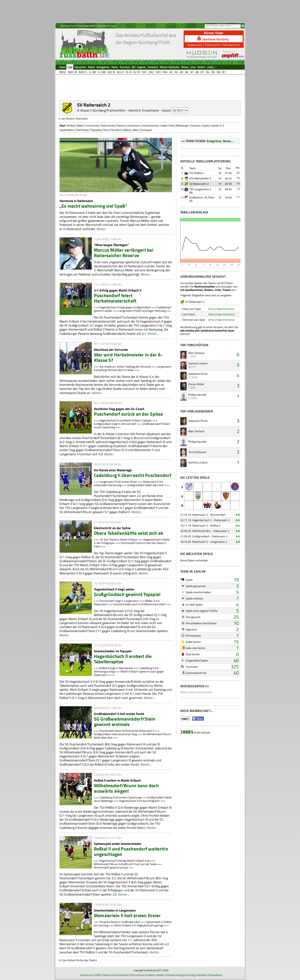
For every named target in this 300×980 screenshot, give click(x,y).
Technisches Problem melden (147, 975)
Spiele (206, 125)
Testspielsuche (231, 45)
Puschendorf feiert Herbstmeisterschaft (115, 298)
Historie (121, 125)
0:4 (238, 525)
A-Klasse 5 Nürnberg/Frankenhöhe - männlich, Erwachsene (118, 110)
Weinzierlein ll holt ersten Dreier (127, 915)
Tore (106, 130)
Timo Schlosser (197, 452)
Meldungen (183, 125)
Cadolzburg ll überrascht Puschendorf (133, 475)
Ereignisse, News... (220, 141)
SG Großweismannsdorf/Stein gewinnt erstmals (125, 722)
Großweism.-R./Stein (202, 197)
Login (114, 26)
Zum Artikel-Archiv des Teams (79, 960)
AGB (98, 975)
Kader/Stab (168, 125)
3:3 (238, 536)
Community (92, 125)
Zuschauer (146, 130)
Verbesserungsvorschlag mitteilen (186, 975)
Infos (211, 309)
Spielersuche (195, 45)
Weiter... (102, 229)
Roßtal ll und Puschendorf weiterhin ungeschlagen (131, 851)
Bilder (80, 125)
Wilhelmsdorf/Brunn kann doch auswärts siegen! (126, 788)
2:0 (238, 542)
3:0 (238, 531)
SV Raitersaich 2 (199, 184)
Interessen (134, 125)
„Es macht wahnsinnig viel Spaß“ (93, 206)
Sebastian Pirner (198, 374)
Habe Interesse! (225, 309)
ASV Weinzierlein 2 (200, 178)
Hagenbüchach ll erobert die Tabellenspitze (123, 659)
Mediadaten (215, 975)
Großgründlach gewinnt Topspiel (127, 594)
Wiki (135, 130)
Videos (127, 130)
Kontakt (123, 975)
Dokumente (108, 125)
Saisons (196, 125)
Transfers (116, 130)
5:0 (238, 515)
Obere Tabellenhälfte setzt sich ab (129, 533)
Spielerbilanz (67, 130)
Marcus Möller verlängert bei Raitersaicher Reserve (124, 253)
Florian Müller (196, 384)
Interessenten (151, 125)
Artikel (71, 125)
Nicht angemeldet (87, 26)
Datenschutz (109, 975)
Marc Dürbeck (196, 353)
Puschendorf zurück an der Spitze (128, 414)
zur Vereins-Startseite (75, 118)
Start (62, 125)
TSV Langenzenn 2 (200, 189)
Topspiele (96, 130)
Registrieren (103, 26)
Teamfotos (82, 130)
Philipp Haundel (197, 395)
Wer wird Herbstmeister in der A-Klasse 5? (128, 357)
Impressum (86, 975)
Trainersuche (212, 45)
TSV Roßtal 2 (197, 173)
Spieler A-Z (218, 125)
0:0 (238, 520)
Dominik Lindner (198, 363)
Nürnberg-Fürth (68, 26)
